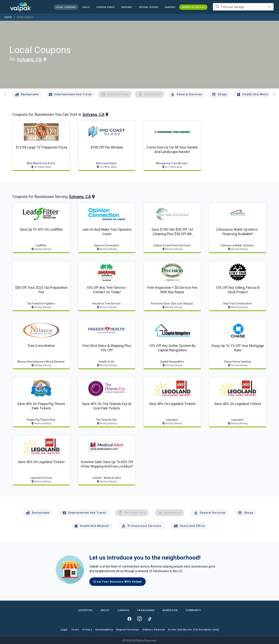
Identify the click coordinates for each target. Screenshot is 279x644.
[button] (148, 7)
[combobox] (243, 7)
